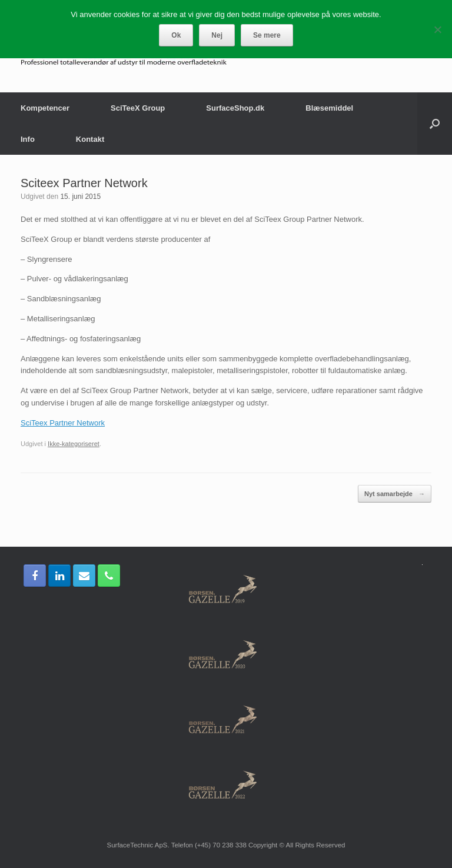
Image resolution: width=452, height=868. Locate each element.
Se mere (267, 35)
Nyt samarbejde (395, 494)
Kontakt (90, 139)
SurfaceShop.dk (235, 108)
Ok (176, 35)
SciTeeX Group (138, 108)
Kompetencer (45, 108)
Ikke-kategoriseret (74, 444)
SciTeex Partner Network (63, 423)
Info (28, 139)
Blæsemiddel (329, 108)
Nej (217, 35)
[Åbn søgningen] (435, 124)
